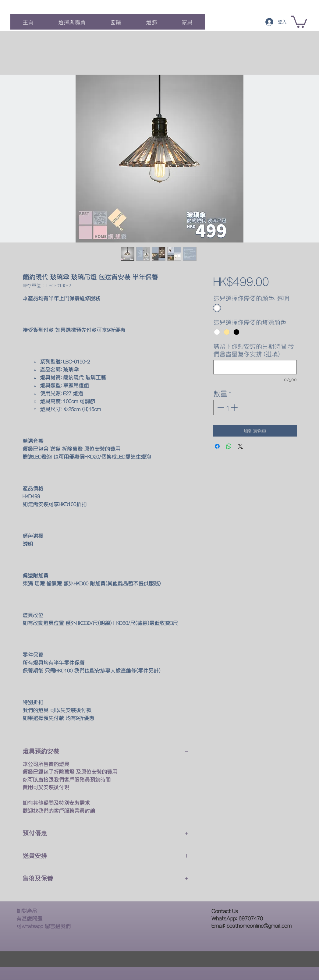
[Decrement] (220, 407)
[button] (299, 21)
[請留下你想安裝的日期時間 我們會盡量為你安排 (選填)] (255, 367)
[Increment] (235, 407)
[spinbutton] (227, 407)
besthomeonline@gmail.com (259, 925)
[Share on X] (240, 446)
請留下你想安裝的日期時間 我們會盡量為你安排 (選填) (254, 350)
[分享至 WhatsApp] (229, 446)
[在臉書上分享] (217, 446)
